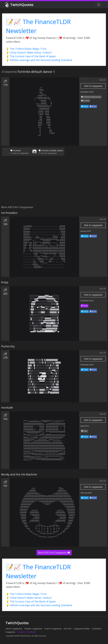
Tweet (85, 106)
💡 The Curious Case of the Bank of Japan (31, 56)
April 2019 (85, 426)
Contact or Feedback (26, 632)
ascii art (103, 80)
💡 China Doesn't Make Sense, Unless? (29, 52)
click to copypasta (93, 86)
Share (93, 106)
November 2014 (87, 301)
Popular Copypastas (33, 629)
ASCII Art (68, 629)
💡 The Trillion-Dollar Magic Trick (26, 49)
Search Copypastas (53, 629)
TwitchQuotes (19, 5)
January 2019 (86, 231)
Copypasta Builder (82, 629)
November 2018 (87, 92)
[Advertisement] (54, 182)
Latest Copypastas (14, 629)
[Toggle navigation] (99, 5)
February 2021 (86, 493)
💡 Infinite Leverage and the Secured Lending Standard (39, 60)
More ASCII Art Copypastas (54, 553)
